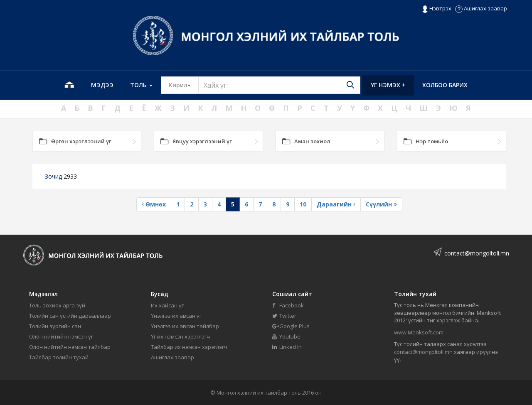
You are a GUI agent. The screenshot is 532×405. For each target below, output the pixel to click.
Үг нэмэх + (388, 85)
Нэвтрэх (437, 9)
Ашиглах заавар (481, 8)
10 (303, 204)
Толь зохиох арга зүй (57, 305)
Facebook (288, 305)
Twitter (284, 316)
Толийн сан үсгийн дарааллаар (70, 316)
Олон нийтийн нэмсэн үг (61, 336)
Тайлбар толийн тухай (59, 357)
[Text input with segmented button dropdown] (279, 85)
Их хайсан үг (167, 305)
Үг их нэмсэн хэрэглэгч (180, 336)
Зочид (61, 176)
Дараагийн (336, 204)
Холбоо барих (445, 85)
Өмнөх (154, 204)
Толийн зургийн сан (55, 326)
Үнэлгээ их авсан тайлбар (185, 326)
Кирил (184, 85)
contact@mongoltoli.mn (477, 253)
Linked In (287, 347)
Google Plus (291, 326)
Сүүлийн (381, 204)
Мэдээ (102, 85)
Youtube (286, 336)
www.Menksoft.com (419, 332)
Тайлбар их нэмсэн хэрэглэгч (189, 347)
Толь (141, 85)
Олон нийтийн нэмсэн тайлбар (70, 347)
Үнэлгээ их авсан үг (176, 316)
